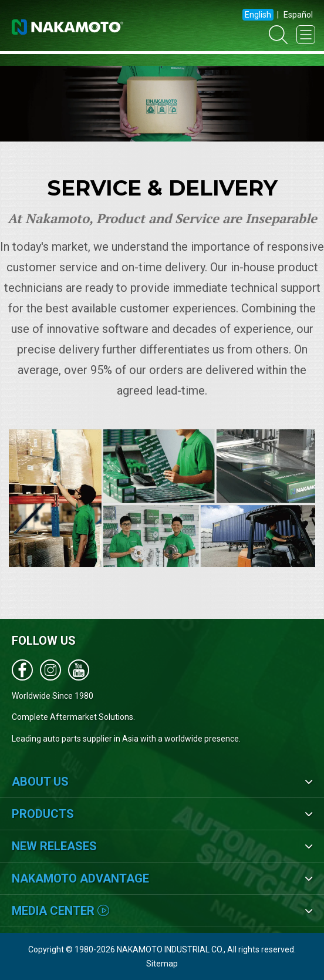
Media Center (60, 911)
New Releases (54, 846)
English (258, 15)
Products (43, 814)
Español (298, 15)
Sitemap (162, 964)
